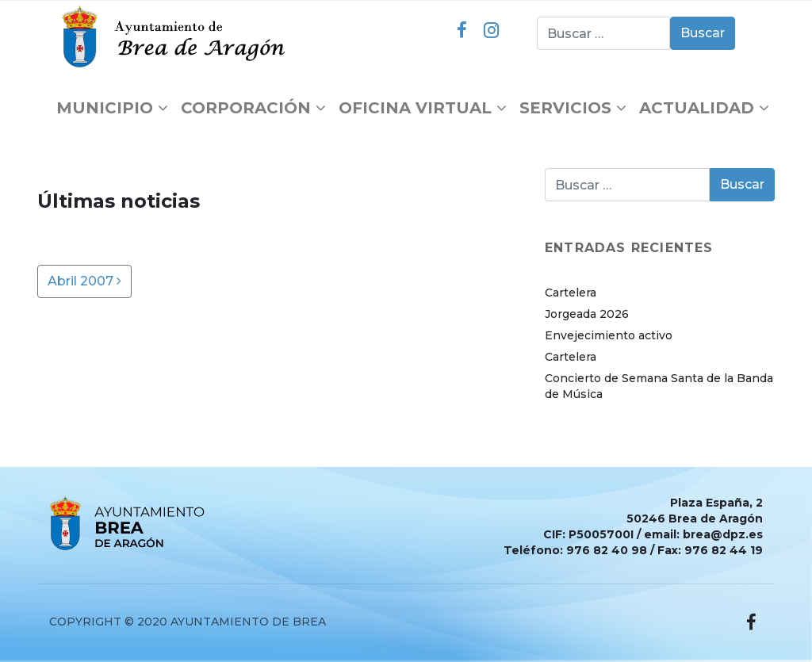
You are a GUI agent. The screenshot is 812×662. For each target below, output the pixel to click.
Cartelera (571, 293)
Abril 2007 (84, 281)
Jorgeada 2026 (587, 314)
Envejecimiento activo (609, 335)
